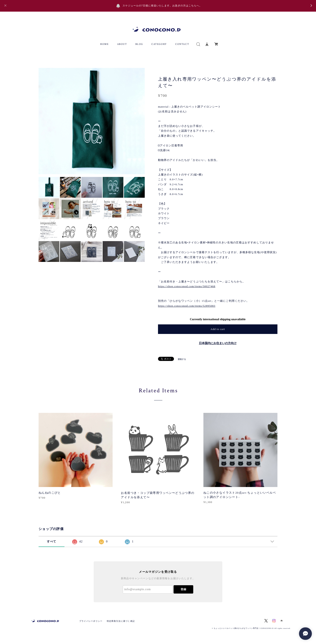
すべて (52, 542)
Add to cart (218, 329)
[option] (92, 121)
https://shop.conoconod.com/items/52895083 (187, 306)
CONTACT (182, 44)
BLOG (139, 44)
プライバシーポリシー (91, 621)
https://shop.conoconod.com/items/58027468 (187, 286)
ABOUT (122, 44)
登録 (184, 589)
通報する (182, 359)
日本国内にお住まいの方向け (218, 343)
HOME (104, 44)
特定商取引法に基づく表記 (121, 621)
